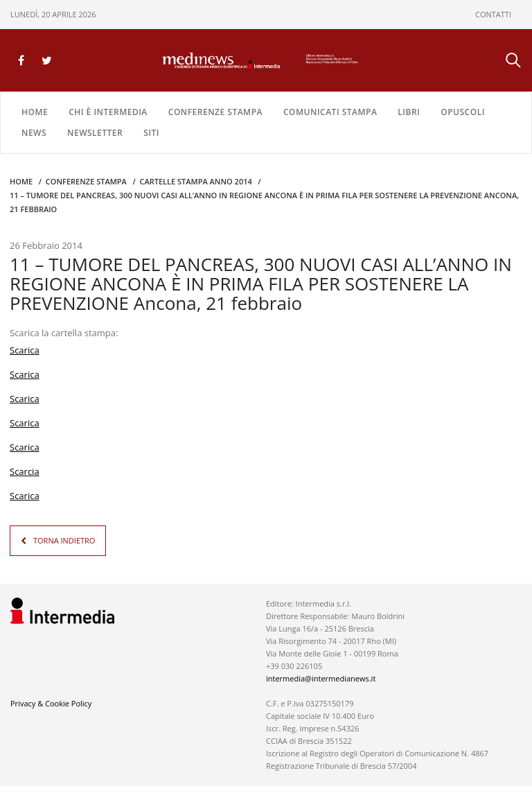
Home (35, 112)
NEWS (34, 133)
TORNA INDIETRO (64, 540)
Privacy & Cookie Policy (51, 703)
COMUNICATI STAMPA (330, 112)
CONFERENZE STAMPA (215, 112)
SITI (151, 133)
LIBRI (409, 112)
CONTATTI (493, 14)
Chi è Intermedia (108, 112)
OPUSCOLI (463, 112)
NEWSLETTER (95, 133)
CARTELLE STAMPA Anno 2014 (195, 181)
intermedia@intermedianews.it (321, 678)
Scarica (25, 350)
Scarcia (25, 471)
